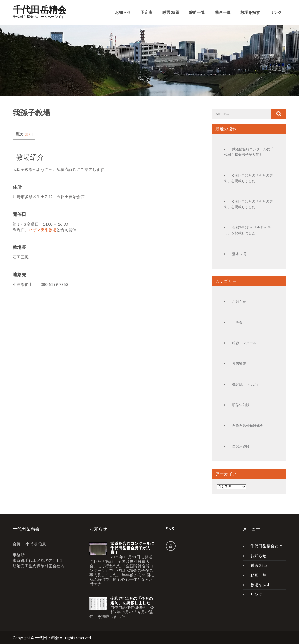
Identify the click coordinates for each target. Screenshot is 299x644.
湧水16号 (239, 254)
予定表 (147, 12)
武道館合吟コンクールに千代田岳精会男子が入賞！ (132, 548)
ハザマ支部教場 (43, 229)
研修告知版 (241, 405)
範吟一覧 (197, 12)
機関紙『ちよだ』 (246, 384)
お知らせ (123, 12)
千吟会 (237, 322)
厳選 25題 (171, 12)
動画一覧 (223, 12)
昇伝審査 (239, 363)
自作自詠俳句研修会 (248, 425)
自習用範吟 (241, 446)
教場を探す (250, 12)
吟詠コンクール (244, 343)
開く (28, 134)
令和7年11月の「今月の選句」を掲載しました (132, 601)
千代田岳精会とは (266, 546)
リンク (276, 12)
